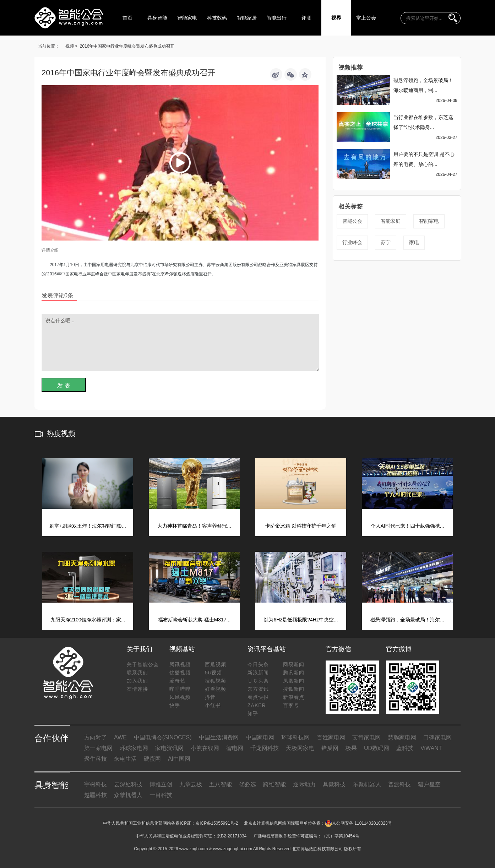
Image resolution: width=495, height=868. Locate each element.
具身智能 (157, 18)
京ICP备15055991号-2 (217, 823)
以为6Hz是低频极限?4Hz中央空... (301, 620)
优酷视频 (180, 673)
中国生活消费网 (219, 737)
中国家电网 (260, 737)
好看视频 (216, 689)
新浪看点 (294, 697)
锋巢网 (330, 748)
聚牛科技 (96, 759)
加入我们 (137, 681)
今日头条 (258, 664)
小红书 (213, 705)
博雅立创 (161, 784)
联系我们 (137, 673)
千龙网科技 (265, 748)
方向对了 (96, 737)
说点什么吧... (180, 343)
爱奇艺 (177, 681)
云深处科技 (128, 784)
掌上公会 (366, 18)
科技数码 (217, 18)
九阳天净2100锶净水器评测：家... (88, 620)
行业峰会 (352, 242)
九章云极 (191, 784)
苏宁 (386, 242)
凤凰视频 (180, 697)
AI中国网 (179, 759)
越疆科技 (96, 795)
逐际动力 (304, 784)
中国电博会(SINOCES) (163, 737)
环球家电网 (134, 748)
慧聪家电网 (402, 737)
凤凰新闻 (294, 681)
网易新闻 (294, 664)
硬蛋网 (152, 759)
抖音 (210, 697)
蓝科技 (405, 748)
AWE (120, 737)
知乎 (253, 713)
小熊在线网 (205, 748)
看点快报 (258, 697)
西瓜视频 (216, 664)
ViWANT (431, 748)
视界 (336, 18)
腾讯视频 (180, 664)
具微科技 (334, 784)
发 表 (64, 386)
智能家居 (247, 18)
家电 (414, 242)
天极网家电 (300, 748)
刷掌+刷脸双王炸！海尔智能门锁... (88, 526)
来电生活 (125, 759)
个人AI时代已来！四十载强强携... (407, 526)
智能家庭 (391, 221)
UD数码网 (377, 748)
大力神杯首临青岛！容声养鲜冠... (194, 526)
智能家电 (187, 18)
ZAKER (257, 705)
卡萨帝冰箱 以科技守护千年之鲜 (301, 526)
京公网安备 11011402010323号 (358, 823)
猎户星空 (429, 784)
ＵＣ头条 (258, 681)
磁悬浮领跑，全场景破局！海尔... (407, 620)
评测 (306, 18)
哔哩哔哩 (180, 689)
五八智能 (221, 784)
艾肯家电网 (366, 737)
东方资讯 (258, 689)
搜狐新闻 (294, 689)
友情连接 (137, 689)
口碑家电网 (437, 737)
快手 (175, 705)
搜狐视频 (216, 681)
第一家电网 (98, 748)
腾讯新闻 (294, 673)
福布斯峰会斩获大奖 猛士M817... (194, 620)
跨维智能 (274, 784)
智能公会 (352, 221)
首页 (127, 18)
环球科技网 (295, 737)
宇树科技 (96, 784)
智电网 (235, 748)
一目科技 (161, 795)
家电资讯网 (169, 748)
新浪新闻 (258, 673)
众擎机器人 (128, 795)
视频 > (71, 46)
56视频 (213, 673)
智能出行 (277, 18)
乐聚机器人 (367, 784)
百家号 (291, 705)
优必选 (247, 784)
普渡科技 (399, 784)
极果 (351, 748)
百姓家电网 (331, 737)
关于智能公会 (143, 664)
